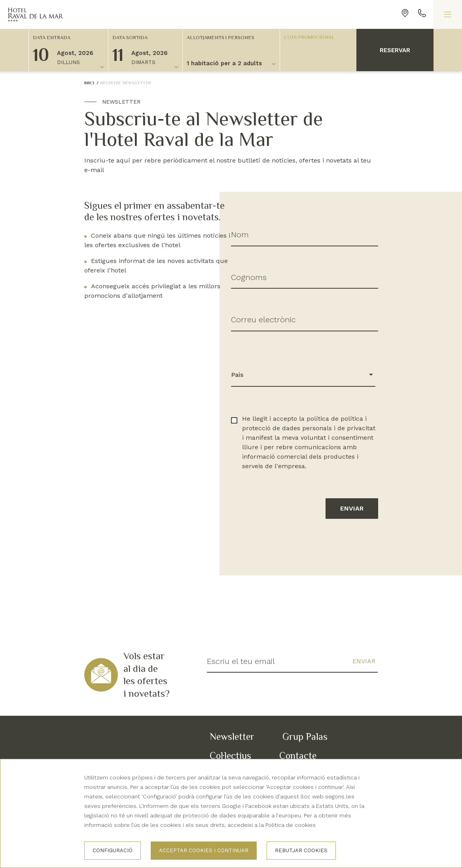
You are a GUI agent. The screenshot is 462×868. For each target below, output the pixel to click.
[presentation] (291, 554)
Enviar (352, 508)
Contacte (298, 755)
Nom (240, 234)
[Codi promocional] (314, 37)
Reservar (395, 50)
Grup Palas (305, 737)
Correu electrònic (263, 320)
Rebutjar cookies (301, 850)
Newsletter (232, 737)
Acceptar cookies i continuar (204, 850)
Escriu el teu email (241, 661)
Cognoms (249, 277)
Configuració (113, 850)
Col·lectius (230, 755)
